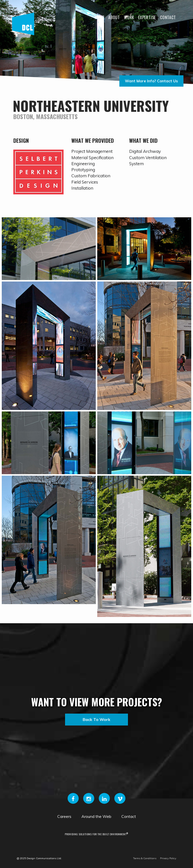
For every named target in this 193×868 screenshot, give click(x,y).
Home (100, 17)
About (114, 17)
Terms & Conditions (145, 858)
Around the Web (96, 816)
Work (129, 17)
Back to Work (96, 719)
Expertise (147, 17)
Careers (64, 816)
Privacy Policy (168, 858)
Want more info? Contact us (151, 81)
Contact (168, 17)
